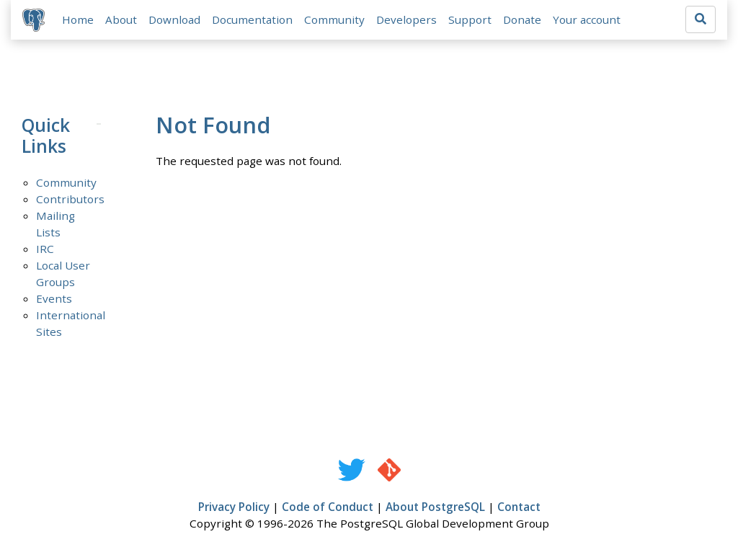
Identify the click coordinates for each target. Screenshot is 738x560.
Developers (406, 19)
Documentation (252, 19)
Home (78, 19)
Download (174, 19)
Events (54, 298)
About (121, 19)
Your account (587, 19)
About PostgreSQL (435, 507)
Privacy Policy (234, 507)
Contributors (70, 199)
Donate (522, 19)
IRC (45, 249)
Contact (519, 507)
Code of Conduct (328, 507)
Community (334, 19)
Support (470, 19)
